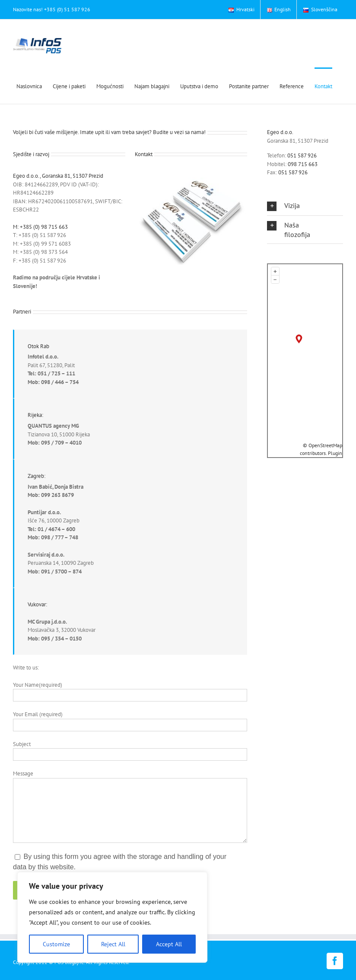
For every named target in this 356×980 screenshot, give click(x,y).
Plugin (334, 453)
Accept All (169, 944)
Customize (56, 944)
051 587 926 (302, 155)
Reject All (113, 944)
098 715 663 (303, 164)
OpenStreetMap (325, 445)
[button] (289, 206)
